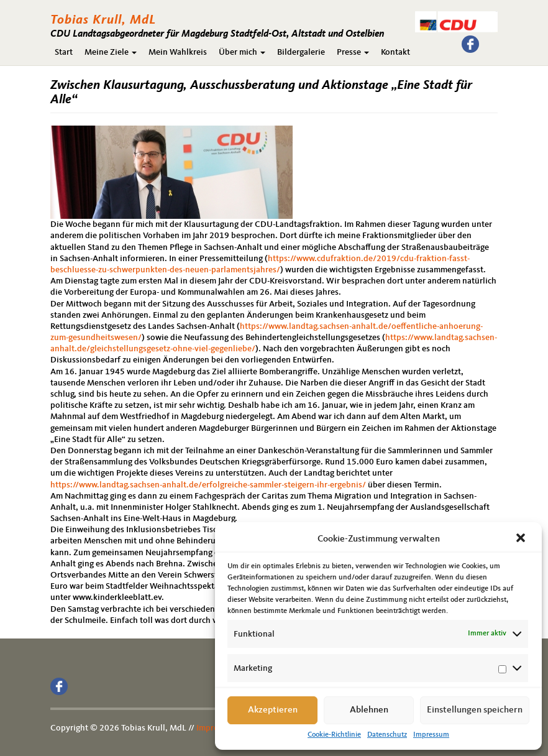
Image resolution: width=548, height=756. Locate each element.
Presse (353, 52)
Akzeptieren (273, 710)
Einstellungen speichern (475, 710)
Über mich (242, 52)
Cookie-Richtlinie (334, 735)
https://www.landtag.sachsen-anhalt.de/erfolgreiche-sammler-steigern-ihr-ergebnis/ (208, 485)
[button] (522, 539)
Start (64, 52)
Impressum (431, 735)
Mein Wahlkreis (178, 52)
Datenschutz (387, 735)
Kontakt (395, 52)
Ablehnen (369, 710)
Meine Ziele (111, 52)
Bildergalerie (301, 52)
